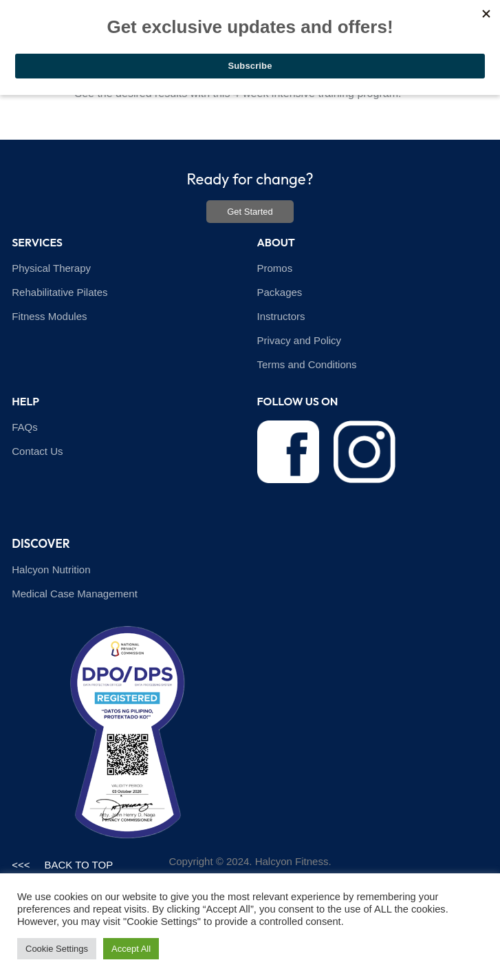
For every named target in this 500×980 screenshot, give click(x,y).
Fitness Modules (49, 316)
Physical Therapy (51, 268)
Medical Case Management (75, 594)
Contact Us (37, 451)
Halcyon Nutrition (51, 569)
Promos (275, 268)
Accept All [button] (131, 949)
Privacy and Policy (300, 340)
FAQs (25, 427)
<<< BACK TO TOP (62, 865)
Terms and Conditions (307, 364)
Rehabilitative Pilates (59, 292)
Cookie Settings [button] (57, 949)
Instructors (281, 316)
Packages (280, 292)
